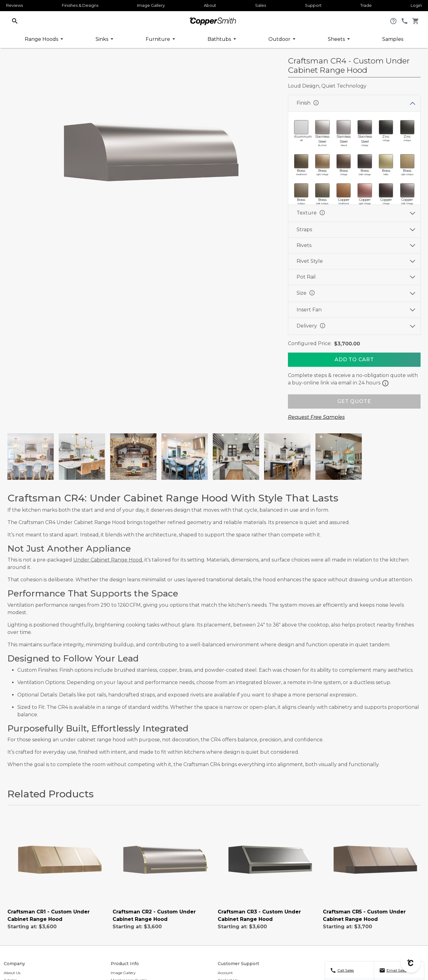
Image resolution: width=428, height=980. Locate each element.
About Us (12, 973)
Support (313, 5)
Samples (393, 39)
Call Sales (346, 970)
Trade (366, 5)
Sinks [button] (103, 39)
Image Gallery (151, 5)
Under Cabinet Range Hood (108, 560)
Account (225, 973)
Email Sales (397, 970)
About (210, 5)
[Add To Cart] (354, 360)
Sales (261, 5)
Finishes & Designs (80, 5)
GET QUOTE (354, 401)
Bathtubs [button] (220, 39)
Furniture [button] (158, 39)
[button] (15, 21)
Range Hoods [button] (42, 39)
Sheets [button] (337, 39)
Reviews (15, 5)
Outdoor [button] (280, 39)
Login (416, 5)
